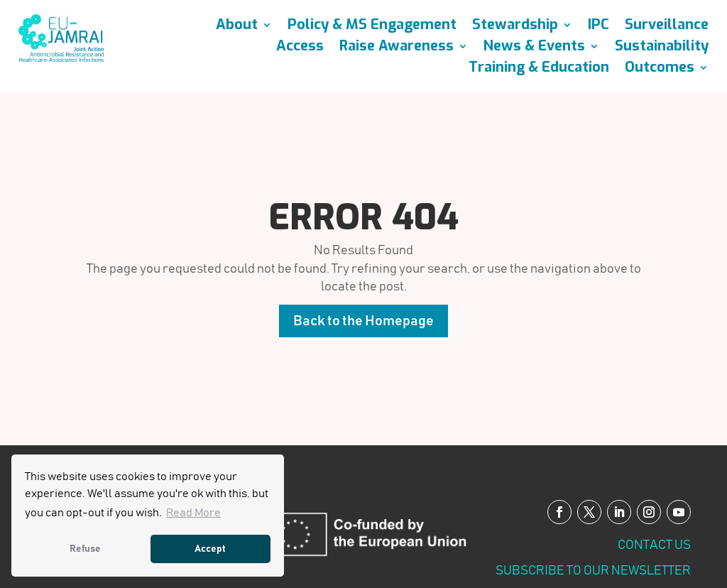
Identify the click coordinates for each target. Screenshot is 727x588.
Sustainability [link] (662, 48)
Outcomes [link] (660, 70)
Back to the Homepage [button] (363, 321)
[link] (61, 58)
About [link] (237, 27)
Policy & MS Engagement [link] (372, 27)
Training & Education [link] (539, 70)
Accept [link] (210, 549)
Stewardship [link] (515, 27)
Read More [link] (193, 513)
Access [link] (300, 48)
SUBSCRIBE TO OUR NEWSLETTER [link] (593, 571)
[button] (559, 512)
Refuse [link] (85, 549)
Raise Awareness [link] (397, 48)
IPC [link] (598, 27)
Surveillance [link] (667, 27)
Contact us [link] (654, 545)
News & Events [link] (534, 48)
